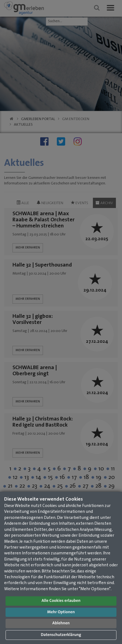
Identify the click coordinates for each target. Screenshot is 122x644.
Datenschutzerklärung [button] (61, 635)
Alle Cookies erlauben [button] (61, 601)
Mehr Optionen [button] (61, 612)
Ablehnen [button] (61, 623)
